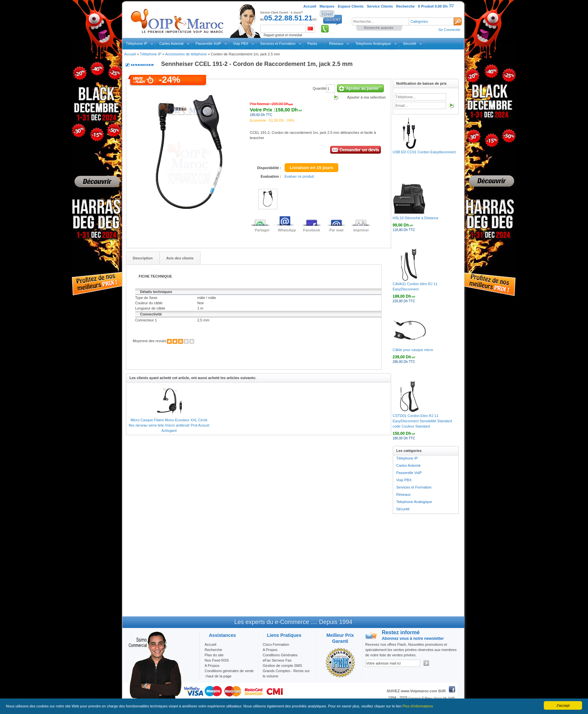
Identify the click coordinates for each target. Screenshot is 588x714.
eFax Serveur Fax (277, 660)
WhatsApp (287, 230)
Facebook (311, 230)
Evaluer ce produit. (300, 176)
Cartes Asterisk (171, 44)
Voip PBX (241, 44)
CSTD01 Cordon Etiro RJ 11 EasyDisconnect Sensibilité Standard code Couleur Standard (422, 421)
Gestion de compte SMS (282, 666)
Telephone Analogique (373, 44)
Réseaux (336, 44)
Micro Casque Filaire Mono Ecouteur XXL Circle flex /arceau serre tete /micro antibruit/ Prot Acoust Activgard (169, 425)
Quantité (320, 88)
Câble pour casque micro (413, 350)
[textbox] (380, 21)
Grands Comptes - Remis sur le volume (286, 673)
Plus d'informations (418, 706)
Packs (312, 44)
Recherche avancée (379, 28)
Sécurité (410, 44)
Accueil (130, 54)
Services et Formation (278, 44)
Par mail (337, 230)
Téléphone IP (137, 44)
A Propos (270, 650)
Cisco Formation (276, 644)
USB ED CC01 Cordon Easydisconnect (424, 152)
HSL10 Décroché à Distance (416, 218)
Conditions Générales (280, 655)
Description (143, 258)
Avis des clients (180, 258)
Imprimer (361, 230)
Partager (262, 230)
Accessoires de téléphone (186, 54)
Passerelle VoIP (208, 44)
